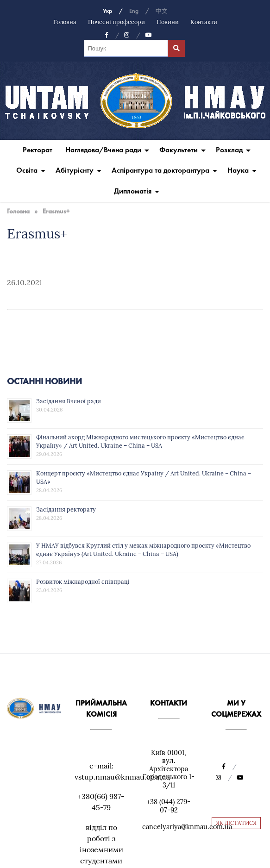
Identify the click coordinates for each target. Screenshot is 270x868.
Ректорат (38, 150)
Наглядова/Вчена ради (103, 150)
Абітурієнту (75, 170)
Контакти (204, 22)
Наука (238, 170)
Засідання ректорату (66, 509)
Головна (65, 22)
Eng (134, 11)
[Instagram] (132, 35)
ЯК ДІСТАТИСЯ (236, 823)
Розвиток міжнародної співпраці (83, 581)
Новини (168, 22)
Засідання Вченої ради (69, 401)
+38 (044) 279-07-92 (169, 806)
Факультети (179, 150)
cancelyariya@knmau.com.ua (187, 827)
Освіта (27, 170)
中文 (162, 11)
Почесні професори (116, 22)
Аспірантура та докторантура (160, 170)
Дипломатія (133, 191)
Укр (107, 11)
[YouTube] (148, 35)
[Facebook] (112, 35)
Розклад (229, 150)
